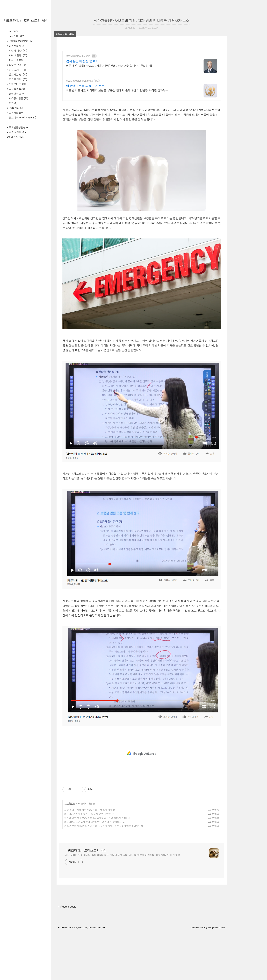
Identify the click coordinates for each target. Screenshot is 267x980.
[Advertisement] (142, 128)
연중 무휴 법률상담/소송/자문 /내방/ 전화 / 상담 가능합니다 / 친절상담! (109, 66)
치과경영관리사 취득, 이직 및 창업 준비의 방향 (88, 862)
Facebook (83, 975)
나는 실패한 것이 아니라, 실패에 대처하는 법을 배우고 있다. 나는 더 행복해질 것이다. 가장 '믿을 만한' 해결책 (122, 903)
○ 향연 (12, 103)
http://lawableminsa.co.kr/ (80, 81)
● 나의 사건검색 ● (16, 132)
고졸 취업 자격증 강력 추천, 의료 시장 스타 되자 (88, 858)
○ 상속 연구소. (17, 65)
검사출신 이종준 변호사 (82, 61)
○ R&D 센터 (15, 108)
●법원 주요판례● (16, 137)
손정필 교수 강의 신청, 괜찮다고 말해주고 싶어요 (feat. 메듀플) (95, 866)
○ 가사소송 (15, 60)
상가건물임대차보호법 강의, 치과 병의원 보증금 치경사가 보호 (142, 20)
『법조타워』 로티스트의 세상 (26, 20)
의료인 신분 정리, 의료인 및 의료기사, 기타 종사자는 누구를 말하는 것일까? (102, 874)
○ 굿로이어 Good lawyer (21, 117)
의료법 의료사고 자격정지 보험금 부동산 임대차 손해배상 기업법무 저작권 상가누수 (117, 90)
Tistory (204, 975)
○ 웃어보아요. (17, 84)
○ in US (13, 31)
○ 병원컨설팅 (16, 46)
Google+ (101, 975)
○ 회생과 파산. (17, 51)
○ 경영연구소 (16, 94)
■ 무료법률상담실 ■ (17, 127)
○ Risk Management (20, 41)
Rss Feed (62, 975)
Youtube (92, 975)
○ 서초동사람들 (17, 98)
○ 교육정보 (15, 113)
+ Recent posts (67, 954)
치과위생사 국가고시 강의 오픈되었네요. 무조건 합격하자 (93, 870)
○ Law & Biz (16, 36)
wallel (223, 975)
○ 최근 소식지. (18, 70)
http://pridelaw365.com (78, 56)
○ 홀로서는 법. (17, 74)
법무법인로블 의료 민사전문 (85, 86)
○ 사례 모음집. (17, 55)
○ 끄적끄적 (16, 89)
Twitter (74, 975)
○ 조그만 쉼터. (17, 79)
